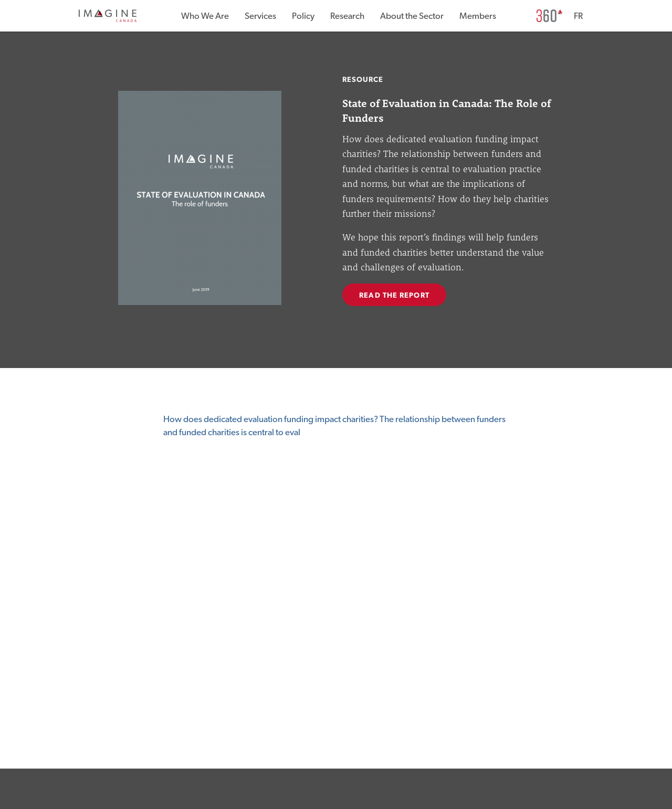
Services (260, 16)
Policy (303, 16)
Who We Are (205, 16)
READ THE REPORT (394, 296)
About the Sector (412, 16)
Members (478, 16)
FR (578, 16)
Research (347, 16)
